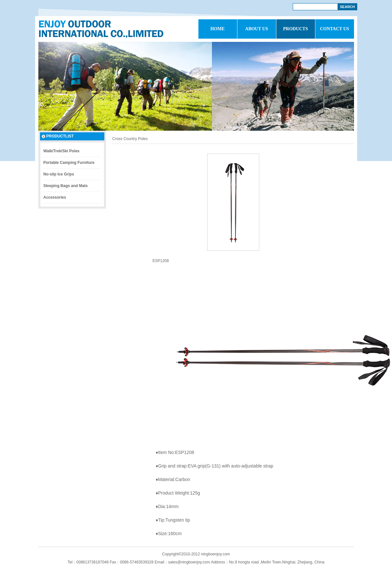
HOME (217, 29)
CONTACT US (334, 29)
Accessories (55, 197)
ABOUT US (257, 29)
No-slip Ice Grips (59, 174)
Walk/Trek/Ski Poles (62, 151)
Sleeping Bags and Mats (66, 186)
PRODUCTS (296, 29)
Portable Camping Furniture (69, 163)
